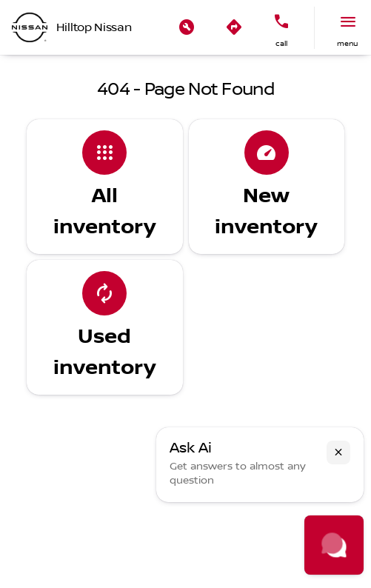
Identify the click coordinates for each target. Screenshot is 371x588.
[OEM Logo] (30, 27)
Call (281, 43)
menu (347, 43)
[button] (187, 27)
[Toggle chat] (334, 545)
